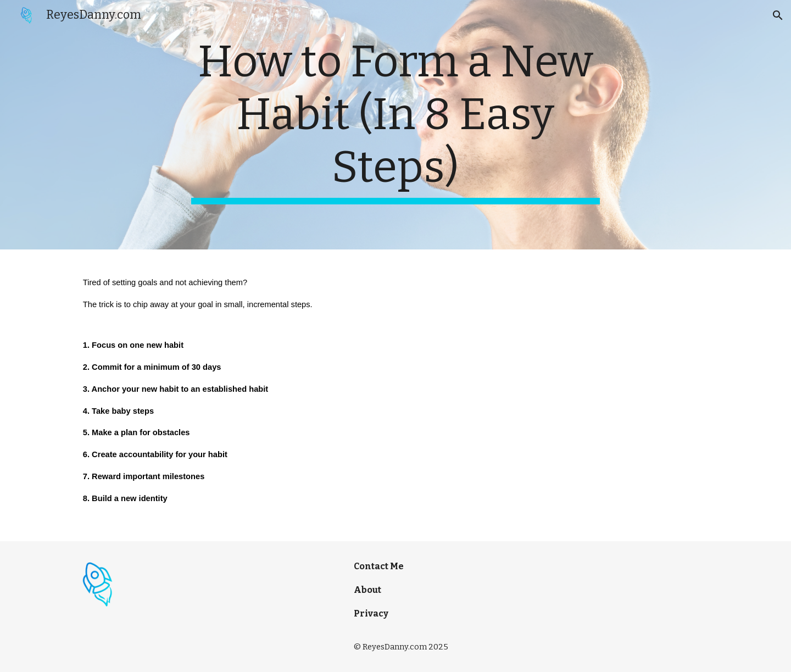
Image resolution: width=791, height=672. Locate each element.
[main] (396, 125)
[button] (778, 15)
